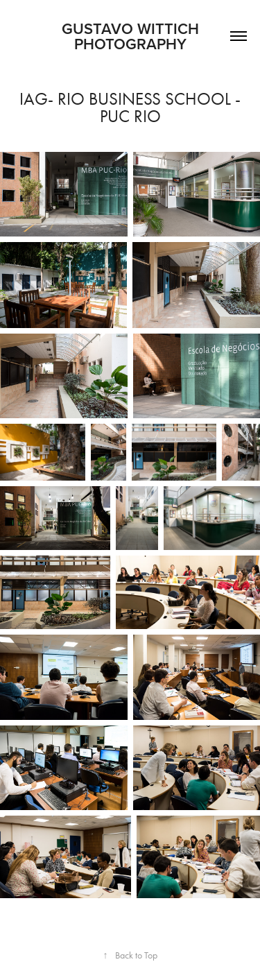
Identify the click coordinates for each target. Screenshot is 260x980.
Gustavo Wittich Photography (145, 36)
